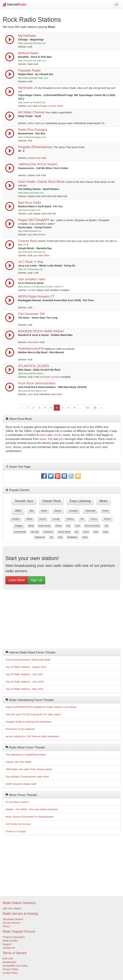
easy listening (80, 501)
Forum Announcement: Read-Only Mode (28, 660)
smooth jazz (24, 501)
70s (82, 519)
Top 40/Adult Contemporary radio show (27, 777)
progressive (34, 158)
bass (9, 447)
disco (86, 532)
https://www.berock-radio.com (32, 61)
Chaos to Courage (16, 831)
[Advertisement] (62, 620)
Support (7, 944)
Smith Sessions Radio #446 (21, 784)
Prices (6, 926)
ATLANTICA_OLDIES (34, 366)
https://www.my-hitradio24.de (32, 102)
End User (8, 959)
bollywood (40, 537)
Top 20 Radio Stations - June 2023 (25, 682)
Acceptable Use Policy (15, 966)
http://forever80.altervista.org (32, 252)
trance (94, 519)
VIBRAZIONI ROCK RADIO (38, 164)
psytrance (48, 532)
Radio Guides (10, 941)
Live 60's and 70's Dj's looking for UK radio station (33, 714)
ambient (16, 519)
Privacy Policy (10, 969)
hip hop (35, 532)
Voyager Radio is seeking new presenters (29, 722)
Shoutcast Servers (13, 919)
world (60, 106)
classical (90, 511)
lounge (56, 519)
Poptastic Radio (29, 70)
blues (47, 377)
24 (88, 408)
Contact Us (9, 948)
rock (44, 511)
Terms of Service (15, 953)
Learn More (17, 580)
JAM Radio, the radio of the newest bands (29, 769)
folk (103, 123)
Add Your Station (12, 908)
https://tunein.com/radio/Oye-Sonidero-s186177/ (41, 287)
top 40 (42, 519)
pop (30, 106)
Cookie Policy (10, 973)
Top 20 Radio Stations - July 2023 (24, 674)
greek (58, 526)
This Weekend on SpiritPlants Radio (26, 755)
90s (106, 526)
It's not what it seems (17, 802)
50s (51, 537)
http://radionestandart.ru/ (30, 231)
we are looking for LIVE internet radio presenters (32, 736)
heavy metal (64, 532)
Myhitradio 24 (28, 88)
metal (31, 526)
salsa (106, 532)
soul (41, 377)
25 (95, 408)
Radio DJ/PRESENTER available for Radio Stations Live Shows (41, 707)
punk (30, 394)
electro (42, 234)
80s (32, 511)
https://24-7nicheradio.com (31, 269)
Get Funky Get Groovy (18, 824)
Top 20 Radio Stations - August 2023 (26, 667)
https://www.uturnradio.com (31, 193)
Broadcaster (9, 962)
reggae (19, 526)
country (52, 106)
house (106, 511)
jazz (61, 439)
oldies (31, 123)
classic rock (51, 501)
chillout (70, 519)
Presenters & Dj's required (20, 729)
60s (77, 532)
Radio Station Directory (19, 903)
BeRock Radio (28, 53)
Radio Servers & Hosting (20, 914)
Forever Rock (28, 241)
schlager (43, 106)
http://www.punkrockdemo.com (33, 391)
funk (78, 526)
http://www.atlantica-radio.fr (31, 373)
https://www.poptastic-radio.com (33, 78)
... (81, 408)
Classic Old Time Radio (19, 762)
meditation (72, 537)
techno (107, 519)
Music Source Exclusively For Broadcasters (30, 817)
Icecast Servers (11, 923)
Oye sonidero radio (32, 279)
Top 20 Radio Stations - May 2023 (24, 689)
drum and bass (92, 526)
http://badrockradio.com (29, 210)
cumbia (32, 290)
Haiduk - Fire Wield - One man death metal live (32, 809)
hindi (85, 537)
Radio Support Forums (19, 932)
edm (60, 537)
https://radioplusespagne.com (32, 137)
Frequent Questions (14, 937)
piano (98, 447)
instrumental (20, 532)
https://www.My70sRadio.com (32, 43)
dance (58, 511)
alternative (34, 342)
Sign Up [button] (36, 580)
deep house (45, 526)
